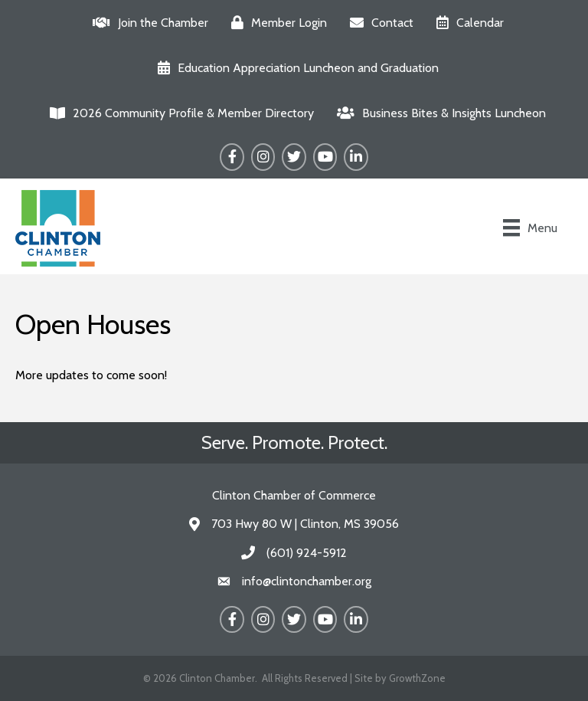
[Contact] (378, 23)
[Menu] (530, 228)
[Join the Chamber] (147, 23)
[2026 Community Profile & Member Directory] (178, 113)
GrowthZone (417, 678)
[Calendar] (466, 23)
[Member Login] (275, 23)
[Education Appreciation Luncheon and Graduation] (294, 68)
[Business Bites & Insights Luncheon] (438, 113)
